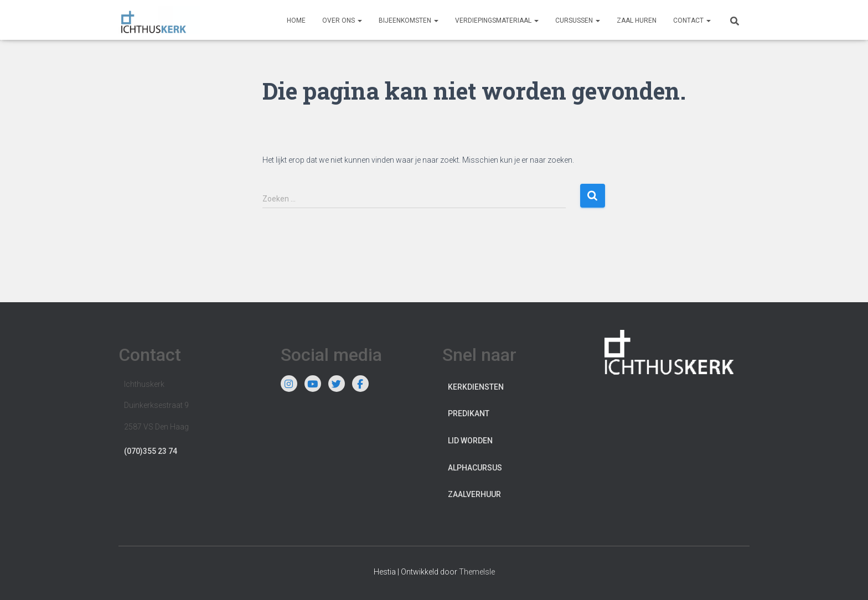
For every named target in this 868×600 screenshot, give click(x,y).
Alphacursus (475, 468)
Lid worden (470, 441)
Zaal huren (637, 20)
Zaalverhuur (474, 494)
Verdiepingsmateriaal (497, 20)
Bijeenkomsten (409, 20)
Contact (692, 20)
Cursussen (578, 20)
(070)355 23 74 (151, 451)
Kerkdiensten (476, 387)
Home (296, 20)
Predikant (469, 413)
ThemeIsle (477, 572)
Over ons (342, 20)
